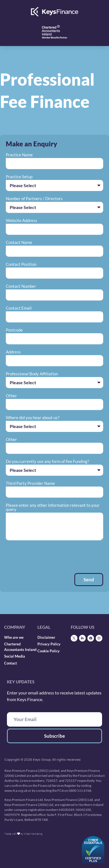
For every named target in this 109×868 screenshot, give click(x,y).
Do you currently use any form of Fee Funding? (47, 462)
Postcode (14, 330)
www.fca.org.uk (16, 791)
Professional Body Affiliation (32, 374)
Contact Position (21, 264)
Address (13, 352)
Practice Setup (19, 177)
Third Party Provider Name (30, 483)
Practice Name (19, 155)
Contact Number (21, 286)
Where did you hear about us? (33, 418)
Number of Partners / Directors (34, 199)
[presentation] (48, 557)
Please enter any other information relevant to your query (53, 507)
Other (11, 396)
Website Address (21, 221)
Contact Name (19, 243)
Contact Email (19, 308)
